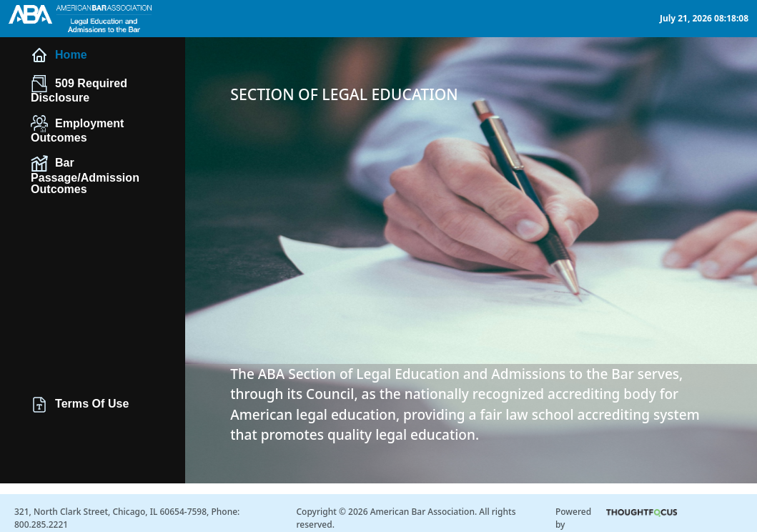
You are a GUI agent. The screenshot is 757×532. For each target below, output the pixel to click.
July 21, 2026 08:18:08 (704, 18)
